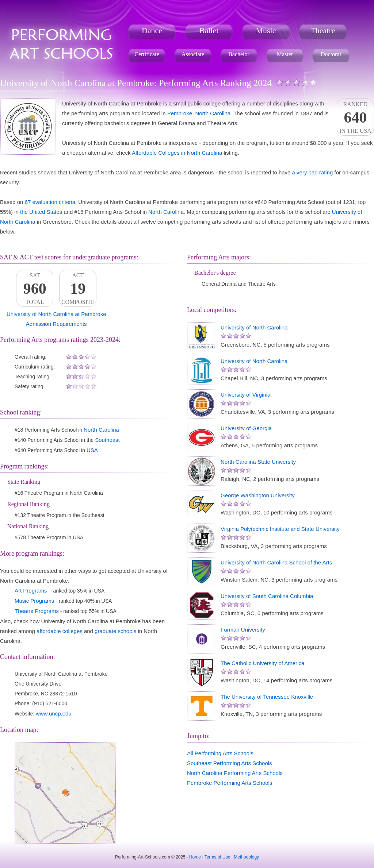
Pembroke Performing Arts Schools (230, 783)
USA (92, 450)
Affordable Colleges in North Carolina (177, 153)
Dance (152, 30)
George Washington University (258, 495)
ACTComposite (78, 289)
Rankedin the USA (355, 117)
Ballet (209, 30)
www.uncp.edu (54, 713)
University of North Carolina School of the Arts (276, 562)
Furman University (243, 630)
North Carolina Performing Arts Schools (235, 773)
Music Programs (34, 601)
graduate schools (115, 631)
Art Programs (31, 591)
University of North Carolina (254, 327)
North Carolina (213, 113)
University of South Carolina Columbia (267, 596)
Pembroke (180, 113)
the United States (41, 212)
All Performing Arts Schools (220, 753)
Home (195, 857)
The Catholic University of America (262, 663)
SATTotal (35, 289)
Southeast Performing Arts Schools (230, 763)
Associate (193, 54)
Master (285, 54)
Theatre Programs (37, 611)
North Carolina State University (258, 462)
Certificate (147, 54)
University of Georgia (246, 428)
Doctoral (331, 54)
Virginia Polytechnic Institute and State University (280, 529)
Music (266, 30)
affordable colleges (60, 631)
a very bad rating (313, 172)
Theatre (323, 30)
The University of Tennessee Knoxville (267, 697)
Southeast (107, 440)
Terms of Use (217, 857)
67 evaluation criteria (50, 202)
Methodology (246, 857)
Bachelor (239, 54)
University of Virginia (245, 395)
